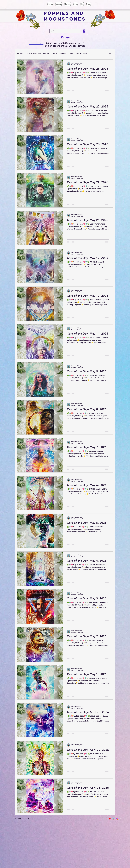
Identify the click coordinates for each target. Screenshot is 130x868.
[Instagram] (117, 819)
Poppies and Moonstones (65, 16)
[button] (84, 31)
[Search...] (65, 31)
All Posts (20, 53)
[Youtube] (110, 819)
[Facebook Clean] (121, 819)
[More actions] (109, 64)
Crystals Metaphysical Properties (38, 53)
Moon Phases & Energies (79, 53)
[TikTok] (113, 819)
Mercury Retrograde (60, 53)
